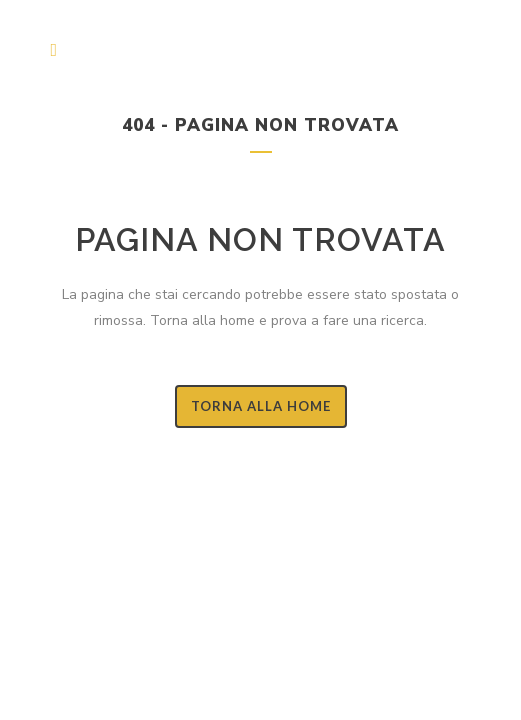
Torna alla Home (261, 406)
